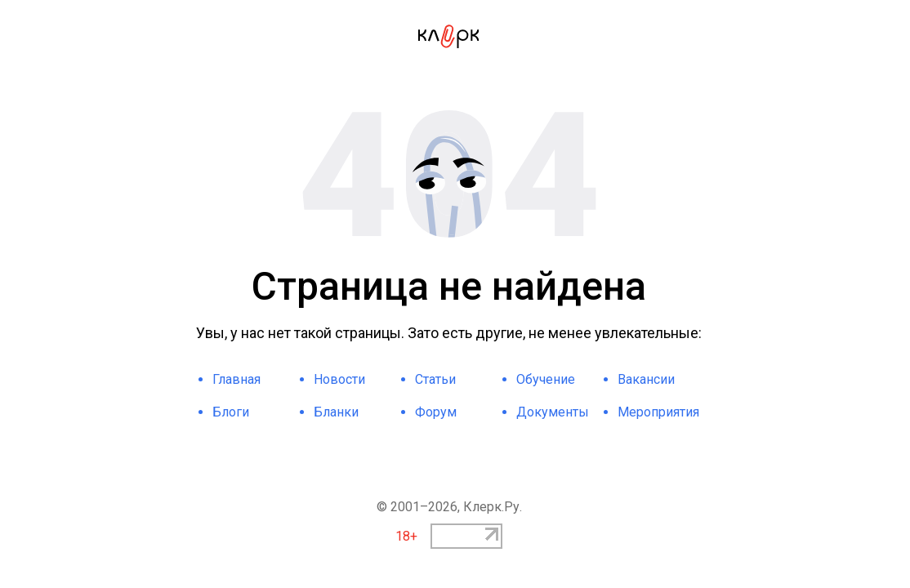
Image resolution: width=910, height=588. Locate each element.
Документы (553, 412)
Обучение (546, 379)
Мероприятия (658, 412)
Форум (436, 412)
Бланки (336, 412)
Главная (236, 379)
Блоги (231, 412)
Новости (339, 379)
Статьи (435, 379)
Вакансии (646, 379)
